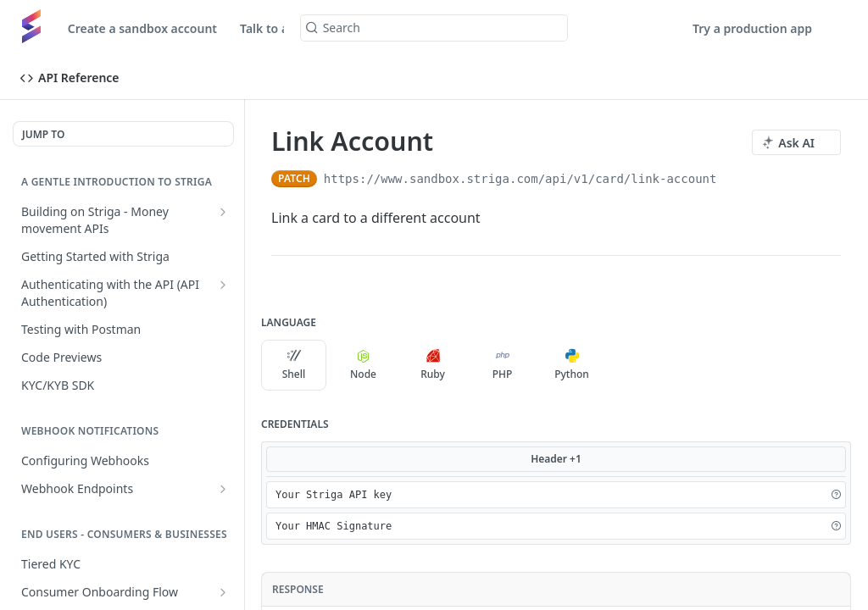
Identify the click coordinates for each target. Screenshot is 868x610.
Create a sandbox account (142, 28)
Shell (294, 365)
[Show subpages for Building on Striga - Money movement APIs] (223, 212)
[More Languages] (621, 365)
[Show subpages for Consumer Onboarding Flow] (223, 592)
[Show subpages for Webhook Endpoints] (223, 489)
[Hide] (818, 495)
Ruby (433, 365)
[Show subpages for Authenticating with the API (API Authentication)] (223, 285)
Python (572, 365)
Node (363, 365)
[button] (836, 495)
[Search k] (434, 28)
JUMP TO (43, 134)
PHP (503, 365)
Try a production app (752, 28)
